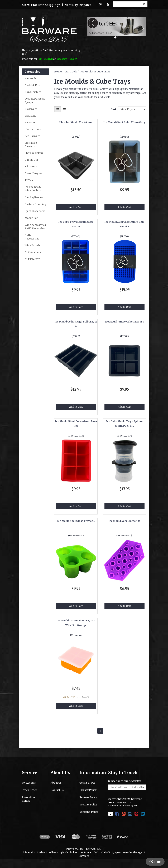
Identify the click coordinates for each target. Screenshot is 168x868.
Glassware (31, 109)
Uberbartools (33, 129)
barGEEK (30, 116)
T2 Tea (29, 180)
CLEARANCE (32, 259)
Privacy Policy (88, 790)
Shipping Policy (89, 812)
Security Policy (88, 805)
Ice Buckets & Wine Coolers (33, 189)
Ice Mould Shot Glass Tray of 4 (76, 521)
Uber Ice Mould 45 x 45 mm (76, 122)
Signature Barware (31, 145)
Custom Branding (35, 204)
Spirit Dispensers (35, 211)
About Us (56, 783)
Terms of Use (87, 783)
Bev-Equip (31, 123)
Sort (113, 109)
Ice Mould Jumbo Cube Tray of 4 (124, 322)
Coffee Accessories (32, 237)
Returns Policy (88, 797)
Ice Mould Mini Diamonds (124, 521)
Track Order (29, 790)
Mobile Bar (31, 218)
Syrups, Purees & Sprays (35, 101)
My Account (29, 783)
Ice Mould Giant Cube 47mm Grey (124, 122)
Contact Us (57, 790)
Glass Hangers (33, 173)
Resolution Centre (28, 799)
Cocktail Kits (32, 85)
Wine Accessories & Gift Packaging (35, 227)
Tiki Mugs (31, 167)
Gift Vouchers (33, 252)
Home (58, 72)
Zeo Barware (32, 136)
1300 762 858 (45, 59)
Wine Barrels (32, 245)
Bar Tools (30, 78)
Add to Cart (76, 207)
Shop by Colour (34, 153)
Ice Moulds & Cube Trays (95, 72)
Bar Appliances (34, 197)
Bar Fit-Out (31, 160)
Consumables (33, 92)
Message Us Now (67, 59)
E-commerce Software (119, 805)
